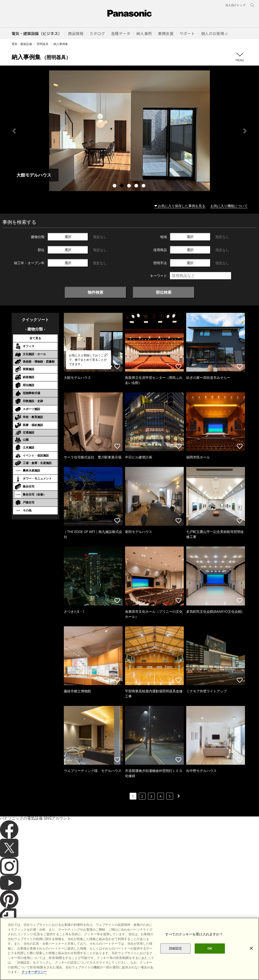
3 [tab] (130, 186)
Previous (14, 131)
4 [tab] (137, 186)
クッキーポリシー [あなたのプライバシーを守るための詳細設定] (34, 972)
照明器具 (43, 44)
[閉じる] (251, 948)
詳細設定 (175, 948)
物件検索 (96, 292)
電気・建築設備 (22, 44)
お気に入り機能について (229, 206)
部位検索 (164, 292)
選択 (68, 237)
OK (210, 948)
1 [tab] (115, 186)
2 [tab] (122, 186)
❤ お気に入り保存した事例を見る (180, 206)
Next (245, 131)
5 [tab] (144, 186)
